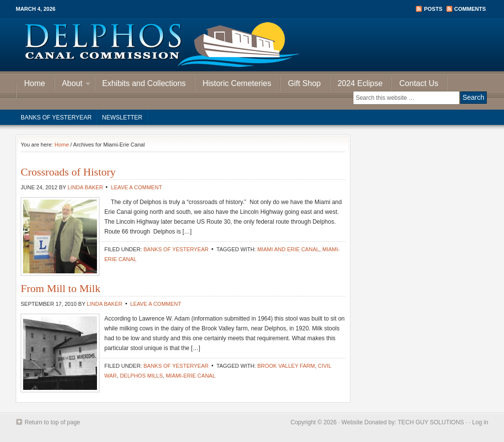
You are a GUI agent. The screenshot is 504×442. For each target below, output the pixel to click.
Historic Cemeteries (237, 83)
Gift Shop (304, 83)
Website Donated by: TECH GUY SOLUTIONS (403, 422)
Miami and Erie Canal (288, 249)
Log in (480, 422)
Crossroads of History (68, 172)
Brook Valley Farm (286, 366)
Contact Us (419, 83)
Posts (433, 9)
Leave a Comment (136, 187)
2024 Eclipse (360, 83)
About (72, 85)
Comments (470, 9)
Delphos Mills (141, 376)
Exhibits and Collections (144, 83)
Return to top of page (52, 422)
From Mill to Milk (61, 288)
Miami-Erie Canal (191, 376)
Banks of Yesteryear (56, 118)
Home (35, 83)
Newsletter (122, 118)
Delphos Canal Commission (252, 44)
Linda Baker (85, 187)
